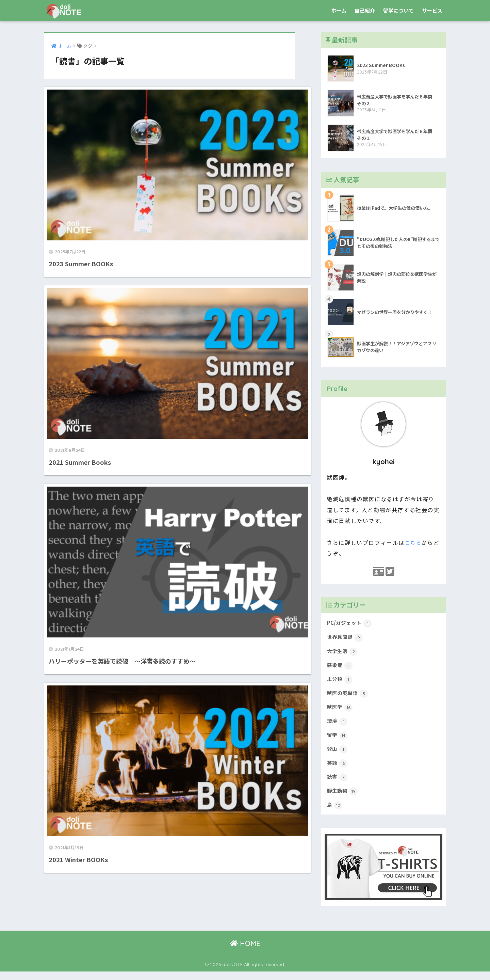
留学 (338, 741)
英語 (338, 770)
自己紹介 (365, 10)
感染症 (340, 668)
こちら (414, 542)
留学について (398, 10)
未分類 (340, 682)
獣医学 (340, 712)
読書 (338, 784)
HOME (245, 952)
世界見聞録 (346, 639)
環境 (338, 726)
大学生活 (343, 653)
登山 (338, 755)
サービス (432, 10)
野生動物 (343, 799)
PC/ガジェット (350, 624)
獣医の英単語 (349, 697)
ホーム (339, 10)
